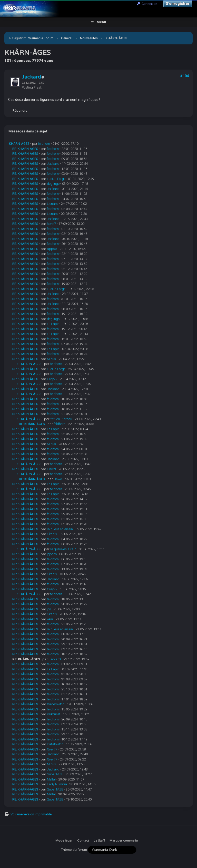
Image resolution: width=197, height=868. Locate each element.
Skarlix (52, 534)
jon (49, 609)
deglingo (53, 184)
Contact (83, 841)
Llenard (53, 204)
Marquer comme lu (124, 841)
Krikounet (54, 714)
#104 (184, 76)
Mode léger (64, 841)
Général (67, 38)
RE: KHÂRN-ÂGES (25, 149)
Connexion (147, 4)
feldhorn (44, 144)
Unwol (51, 469)
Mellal (51, 779)
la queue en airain (60, 529)
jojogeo (52, 554)
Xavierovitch (56, 704)
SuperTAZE (55, 774)
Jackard (31, 77)
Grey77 (52, 379)
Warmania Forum (41, 38)
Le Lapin (53, 324)
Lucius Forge (56, 179)
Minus (51, 359)
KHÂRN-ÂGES (19, 144)
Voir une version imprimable (31, 814)
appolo (52, 249)
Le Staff (99, 841)
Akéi (50, 619)
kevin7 (51, 224)
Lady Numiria (57, 784)
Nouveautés (89, 38)
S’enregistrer (178, 4)
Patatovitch (55, 744)
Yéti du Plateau (61, 419)
